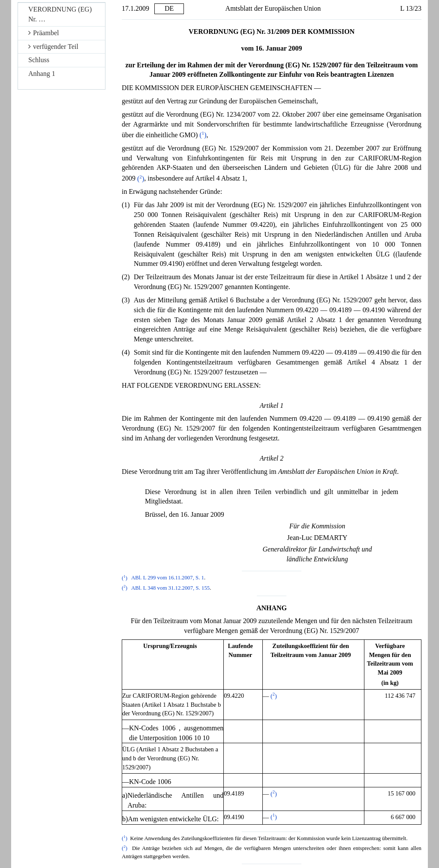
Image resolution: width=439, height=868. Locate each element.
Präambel (44, 33)
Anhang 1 (42, 74)
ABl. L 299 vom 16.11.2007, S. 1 (168, 578)
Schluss (39, 60)
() (203, 135)
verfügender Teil (53, 47)
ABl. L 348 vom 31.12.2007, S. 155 (170, 588)
